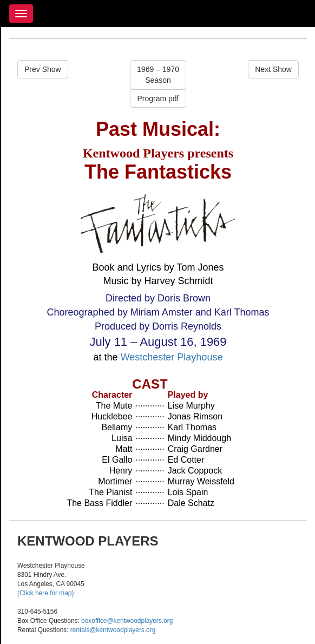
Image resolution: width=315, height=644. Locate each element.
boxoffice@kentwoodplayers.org (127, 621)
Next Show (273, 69)
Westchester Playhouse (172, 357)
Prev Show (43, 69)
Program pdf (158, 98)
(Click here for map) (45, 593)
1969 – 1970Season (158, 75)
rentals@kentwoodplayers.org (113, 630)
